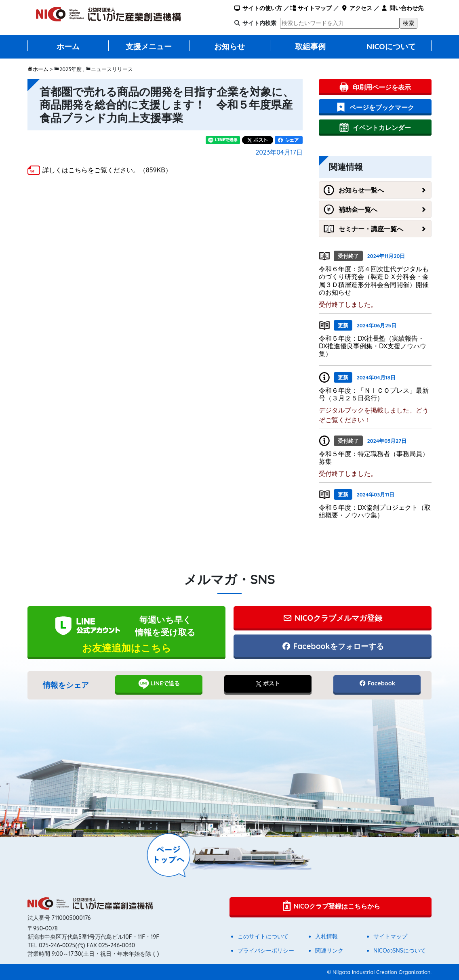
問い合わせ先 (402, 8)
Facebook (377, 683)
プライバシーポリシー (266, 951)
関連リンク (329, 951)
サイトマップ (311, 8)
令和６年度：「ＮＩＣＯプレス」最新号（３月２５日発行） (374, 394)
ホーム (68, 46)
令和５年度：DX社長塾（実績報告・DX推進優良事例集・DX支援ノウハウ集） (373, 346)
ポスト (268, 683)
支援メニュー (149, 46)
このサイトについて (263, 936)
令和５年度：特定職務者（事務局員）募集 (374, 458)
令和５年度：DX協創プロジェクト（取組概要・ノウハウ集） (375, 511)
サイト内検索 (259, 23)
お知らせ (229, 46)
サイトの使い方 (258, 8)
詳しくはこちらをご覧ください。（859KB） (107, 170)
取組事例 (310, 46)
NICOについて (391, 46)
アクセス (356, 8)
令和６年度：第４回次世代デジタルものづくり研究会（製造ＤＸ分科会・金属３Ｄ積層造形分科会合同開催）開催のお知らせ (374, 281)
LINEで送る (159, 684)
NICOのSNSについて (400, 951)
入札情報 (326, 936)
